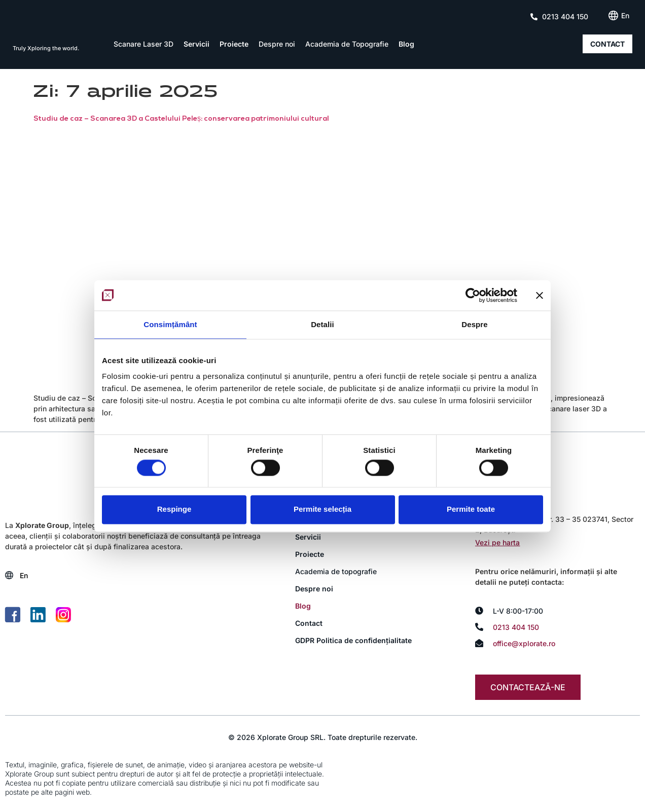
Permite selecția (322, 509)
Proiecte (234, 44)
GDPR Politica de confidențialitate (353, 640)
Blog (406, 44)
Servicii (196, 44)
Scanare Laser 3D (144, 44)
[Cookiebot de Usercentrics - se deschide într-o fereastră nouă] (473, 295)
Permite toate (471, 509)
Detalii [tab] (322, 324)
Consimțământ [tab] (170, 324)
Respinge (174, 509)
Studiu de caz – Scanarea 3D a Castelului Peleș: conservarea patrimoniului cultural (181, 119)
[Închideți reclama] (540, 295)
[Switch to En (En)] (625, 16)
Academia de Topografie (347, 44)
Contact (309, 623)
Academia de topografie (336, 571)
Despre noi (277, 44)
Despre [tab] (474, 324)
